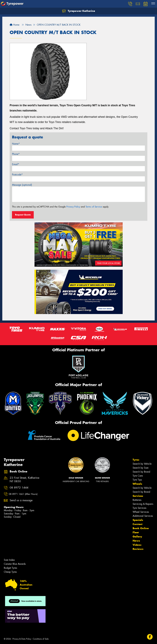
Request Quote (23, 215)
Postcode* (17, 175)
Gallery (137, 537)
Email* (16, 164)
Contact (138, 524)
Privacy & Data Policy (22, 639)
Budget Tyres (10, 568)
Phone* (16, 154)
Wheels (137, 484)
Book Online (141, 528)
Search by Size (141, 468)
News (136, 541)
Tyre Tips (137, 480)
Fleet (136, 532)
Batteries (137, 500)
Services (138, 496)
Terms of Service (94, 207)
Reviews (138, 549)
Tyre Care (138, 476)
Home (14, 25)
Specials (138, 520)
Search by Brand (141, 472)
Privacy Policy (73, 207)
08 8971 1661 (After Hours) (23, 494)
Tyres (136, 460)
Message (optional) (22, 185)
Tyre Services (139, 508)
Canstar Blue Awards (15, 564)
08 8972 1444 (19, 488)
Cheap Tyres (10, 572)
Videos (137, 545)
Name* (16, 144)
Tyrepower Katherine (79, 11)
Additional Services (143, 516)
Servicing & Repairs (143, 504)
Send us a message (21, 500)
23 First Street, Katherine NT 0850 (24, 480)
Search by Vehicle (142, 464)
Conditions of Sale (41, 639)
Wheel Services (141, 512)
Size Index (9, 560)
